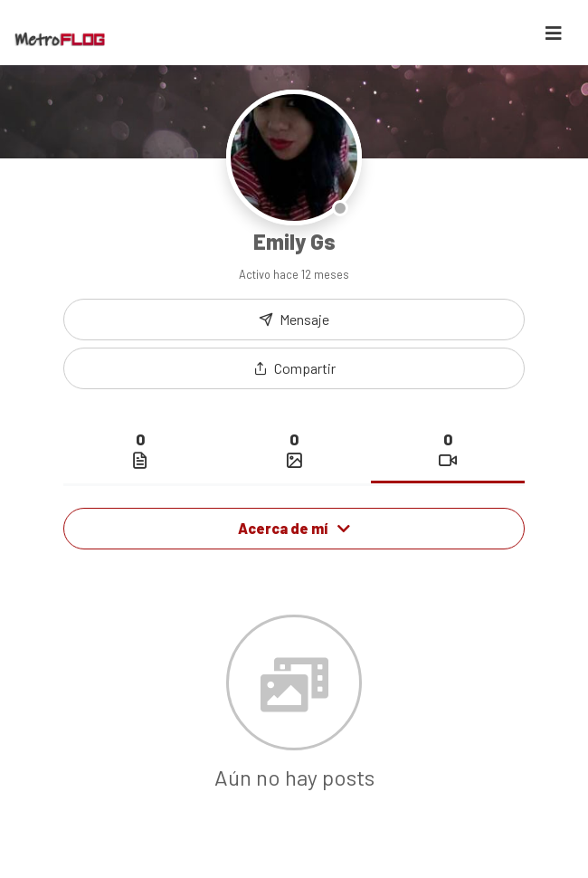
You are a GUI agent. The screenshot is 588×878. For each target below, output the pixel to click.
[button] (294, 368)
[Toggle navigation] (554, 33)
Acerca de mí (294, 528)
